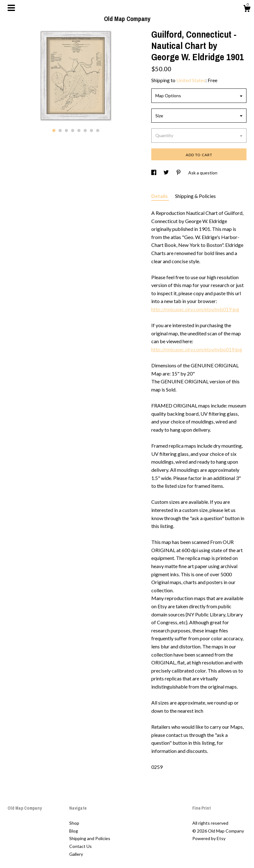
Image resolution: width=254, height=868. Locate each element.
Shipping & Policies (195, 196)
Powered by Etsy (209, 838)
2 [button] (60, 130)
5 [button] (79, 130)
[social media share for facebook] (154, 173)
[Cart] (247, 9)
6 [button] (85, 130)
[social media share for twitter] (167, 173)
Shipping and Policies (90, 838)
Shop (74, 823)
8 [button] (98, 130)
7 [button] (91, 130)
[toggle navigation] (11, 8)
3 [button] (66, 130)
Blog (74, 831)
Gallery (76, 854)
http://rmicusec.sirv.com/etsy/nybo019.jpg (197, 349)
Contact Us (80, 846)
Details (160, 196)
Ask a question (203, 173)
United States (191, 80)
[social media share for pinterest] (179, 173)
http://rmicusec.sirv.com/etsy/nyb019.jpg (195, 309)
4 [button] (73, 130)
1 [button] (54, 130)
